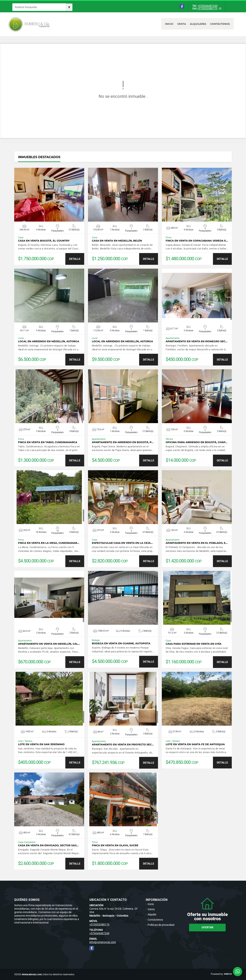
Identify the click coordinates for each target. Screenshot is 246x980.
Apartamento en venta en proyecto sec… (123, 745)
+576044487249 (208, 6)
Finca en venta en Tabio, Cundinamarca (48, 442)
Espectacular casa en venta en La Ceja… (122, 543)
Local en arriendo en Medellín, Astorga (49, 341)
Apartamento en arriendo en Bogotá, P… (123, 442)
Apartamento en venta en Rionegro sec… (197, 341)
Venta (182, 24)
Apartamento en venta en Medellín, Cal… (49, 644)
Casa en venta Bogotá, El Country (44, 241)
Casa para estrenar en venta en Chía (194, 644)
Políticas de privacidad (161, 925)
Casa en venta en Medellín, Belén (117, 241)
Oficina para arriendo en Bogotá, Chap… (197, 442)
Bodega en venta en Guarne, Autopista (121, 643)
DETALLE (75, 259)
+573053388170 (207, 8)
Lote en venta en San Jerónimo (41, 744)
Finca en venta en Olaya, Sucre (115, 845)
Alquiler (152, 914)
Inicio (169, 24)
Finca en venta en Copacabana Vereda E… (197, 241)
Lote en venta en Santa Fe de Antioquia (195, 744)
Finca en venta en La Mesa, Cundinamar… (49, 543)
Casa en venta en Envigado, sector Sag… (48, 845)
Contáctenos (220, 24)
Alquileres (198, 24)
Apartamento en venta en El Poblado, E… (197, 543)
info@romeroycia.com (103, 942)
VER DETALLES (49, 195)
